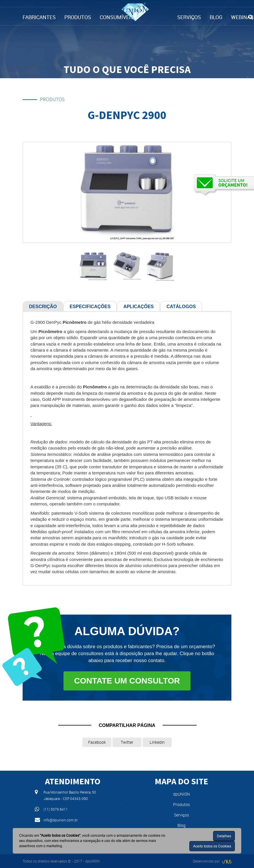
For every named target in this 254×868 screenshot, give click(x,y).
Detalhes (224, 836)
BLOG (216, 17)
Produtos (182, 804)
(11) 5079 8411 (56, 809)
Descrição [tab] (43, 307)
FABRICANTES (39, 17)
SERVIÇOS (189, 17)
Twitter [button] (127, 742)
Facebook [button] (97, 742)
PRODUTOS (78, 17)
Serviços (182, 815)
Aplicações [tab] (138, 307)
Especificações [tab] (90, 307)
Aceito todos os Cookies (212, 846)
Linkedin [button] (157, 742)
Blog (182, 825)
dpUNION (182, 794)
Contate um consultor (127, 681)
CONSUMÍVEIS (117, 17)
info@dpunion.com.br (61, 820)
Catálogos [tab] (181, 307)
